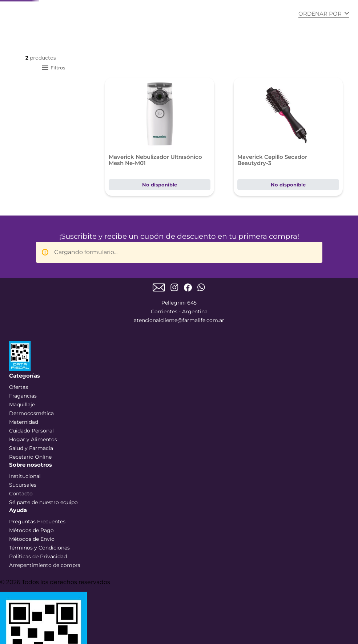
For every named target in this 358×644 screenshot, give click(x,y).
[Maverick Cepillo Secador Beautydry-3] (288, 137)
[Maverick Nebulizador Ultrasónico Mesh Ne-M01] (160, 137)
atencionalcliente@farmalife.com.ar (179, 320)
